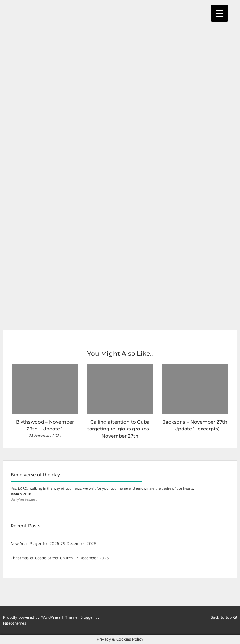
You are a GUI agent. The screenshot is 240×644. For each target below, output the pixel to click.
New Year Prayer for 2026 (35, 543)
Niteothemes (15, 623)
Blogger (87, 617)
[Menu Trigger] (220, 13)
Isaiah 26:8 (21, 494)
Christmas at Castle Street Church (42, 558)
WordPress (51, 617)
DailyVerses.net (24, 499)
